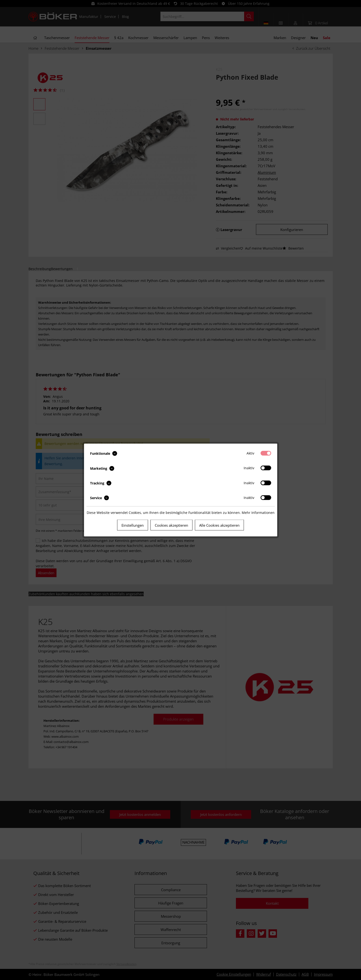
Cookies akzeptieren (171, 525)
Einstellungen (133, 525)
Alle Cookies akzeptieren (219, 525)
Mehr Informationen (258, 513)
